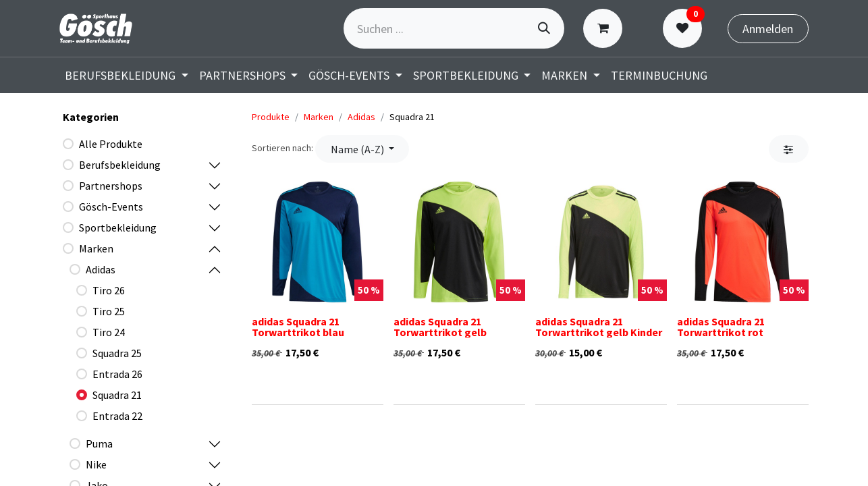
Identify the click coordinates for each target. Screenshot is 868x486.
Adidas (101, 269)
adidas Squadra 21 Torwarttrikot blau (298, 327)
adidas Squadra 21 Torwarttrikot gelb (440, 327)
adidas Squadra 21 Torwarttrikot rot (721, 327)
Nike (96, 464)
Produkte (271, 117)
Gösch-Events (111, 207)
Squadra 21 (117, 395)
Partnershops (111, 186)
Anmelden (768, 29)
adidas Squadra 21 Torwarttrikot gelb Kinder (599, 327)
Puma (99, 443)
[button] (362, 148)
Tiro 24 (109, 332)
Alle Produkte (111, 144)
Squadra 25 (117, 353)
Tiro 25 (109, 311)
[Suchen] (544, 28)
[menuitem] (127, 75)
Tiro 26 (109, 290)
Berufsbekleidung (120, 165)
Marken (96, 248)
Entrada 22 (117, 416)
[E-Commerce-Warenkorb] (606, 28)
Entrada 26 (117, 374)
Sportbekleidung (118, 227)
